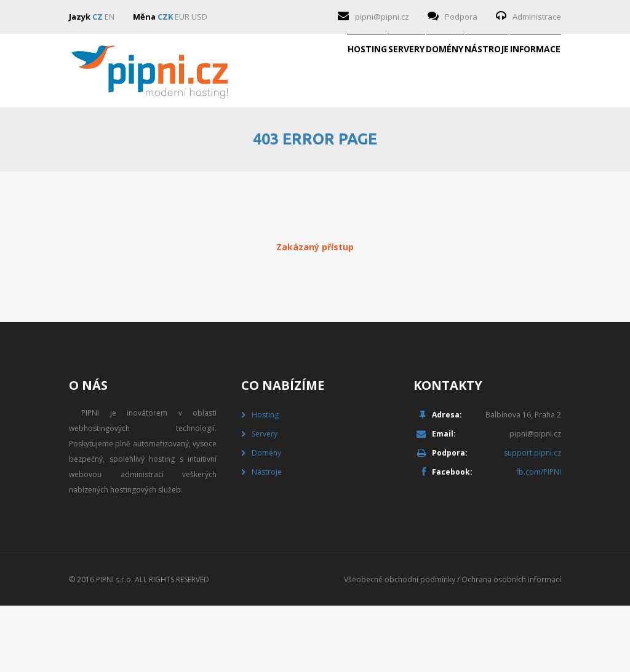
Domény (346, 144)
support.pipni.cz (532, 519)
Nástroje (428, 144)
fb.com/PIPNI (539, 538)
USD (199, 17)
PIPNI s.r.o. (114, 646)
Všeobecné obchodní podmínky (400, 646)
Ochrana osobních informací (511, 646)
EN (110, 17)
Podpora (461, 17)
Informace (516, 144)
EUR (182, 17)
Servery (269, 144)
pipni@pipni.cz (382, 17)
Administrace (537, 17)
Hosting (190, 144)
